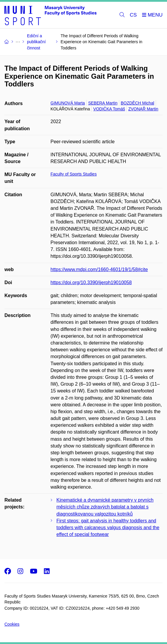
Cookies (12, 624)
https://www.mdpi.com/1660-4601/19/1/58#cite (99, 269)
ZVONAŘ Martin (143, 109)
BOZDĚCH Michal (137, 103)
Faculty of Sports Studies (74, 174)
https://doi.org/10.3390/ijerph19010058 (91, 282)
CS (133, 15)
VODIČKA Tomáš (109, 109)
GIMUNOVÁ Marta (68, 103)
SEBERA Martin (103, 103)
